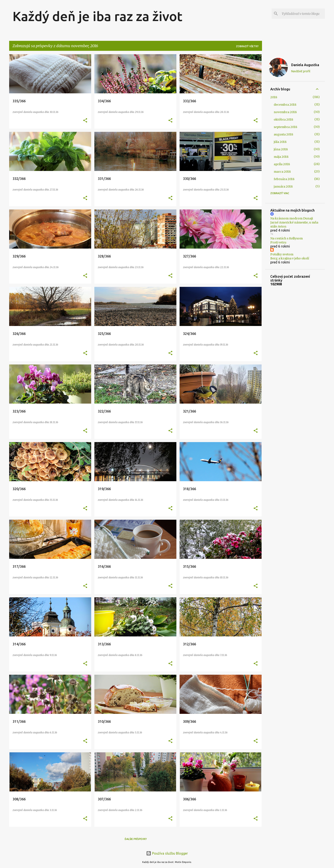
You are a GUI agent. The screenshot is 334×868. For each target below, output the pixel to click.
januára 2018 (283, 186)
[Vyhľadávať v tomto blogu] (302, 14)
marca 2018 (282, 172)
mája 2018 (281, 157)
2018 (274, 97)
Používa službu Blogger (167, 853)
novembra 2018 (285, 112)
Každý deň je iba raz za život (97, 16)
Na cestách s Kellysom (286, 238)
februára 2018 (284, 179)
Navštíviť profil (301, 71)
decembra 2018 (285, 105)
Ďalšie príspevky (136, 839)
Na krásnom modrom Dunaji (292, 218)
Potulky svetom (282, 254)
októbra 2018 (283, 120)
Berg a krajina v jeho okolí (290, 258)
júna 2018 (281, 149)
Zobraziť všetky (247, 46)
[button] (85, 121)
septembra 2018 (285, 127)
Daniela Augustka (305, 65)
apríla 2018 (282, 164)
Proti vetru (278, 242)
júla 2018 (280, 142)
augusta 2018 (283, 134)
